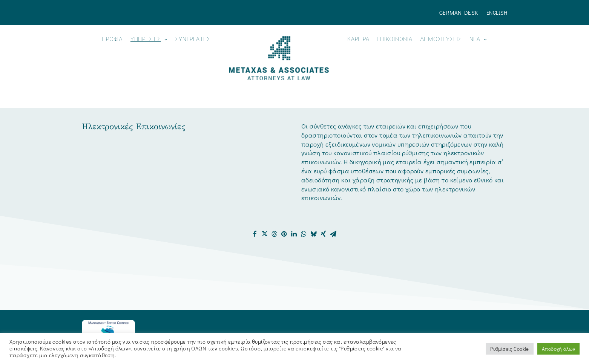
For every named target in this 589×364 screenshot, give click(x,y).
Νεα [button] (478, 39)
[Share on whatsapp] (304, 234)
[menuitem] (460, 12)
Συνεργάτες (193, 39)
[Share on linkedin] (294, 234)
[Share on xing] (324, 234)
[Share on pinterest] (284, 234)
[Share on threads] (275, 234)
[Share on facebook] (255, 234)
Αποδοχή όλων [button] (558, 349)
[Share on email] (333, 234)
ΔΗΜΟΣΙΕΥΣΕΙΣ (441, 39)
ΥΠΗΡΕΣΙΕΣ (149, 39)
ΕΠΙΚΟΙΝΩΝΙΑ (394, 39)
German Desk (459, 12)
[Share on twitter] (265, 234)
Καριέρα (358, 39)
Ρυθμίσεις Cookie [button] (510, 349)
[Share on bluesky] (314, 234)
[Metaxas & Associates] (279, 58)
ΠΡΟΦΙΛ (112, 39)
